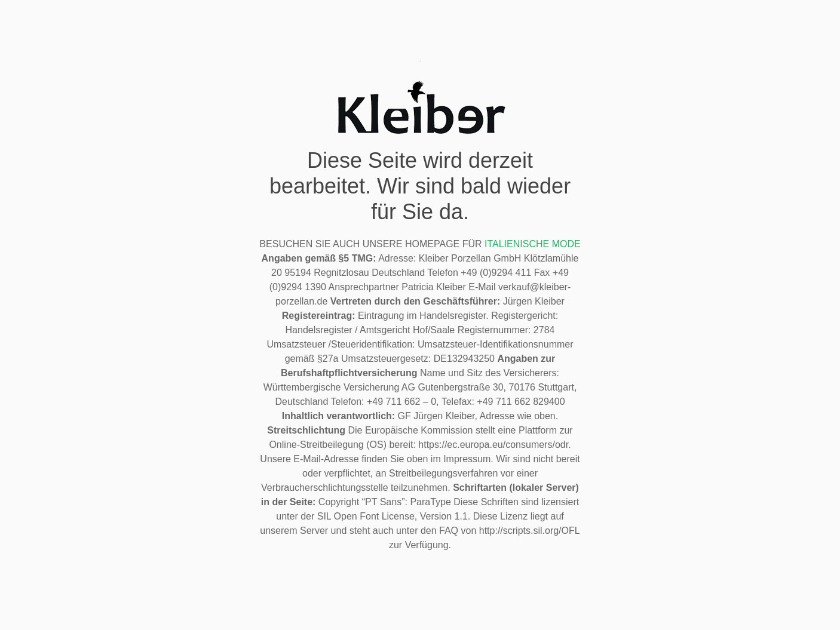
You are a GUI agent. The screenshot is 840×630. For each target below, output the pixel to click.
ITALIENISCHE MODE (533, 244)
